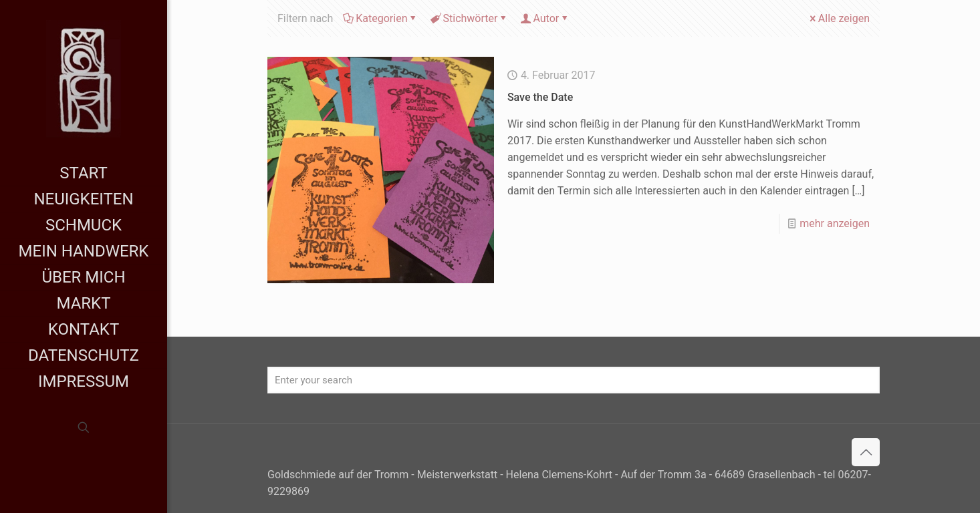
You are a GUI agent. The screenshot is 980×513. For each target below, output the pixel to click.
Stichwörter (470, 18)
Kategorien (380, 18)
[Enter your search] (574, 380)
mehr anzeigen (835, 223)
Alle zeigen (839, 18)
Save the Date (540, 97)
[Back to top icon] (866, 452)
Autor (545, 18)
